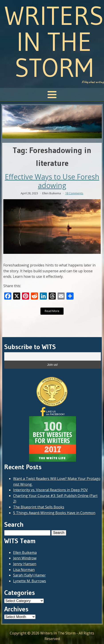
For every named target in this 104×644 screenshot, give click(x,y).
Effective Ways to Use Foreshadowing (52, 181)
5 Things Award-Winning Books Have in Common (54, 513)
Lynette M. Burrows (30, 581)
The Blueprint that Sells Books (39, 507)
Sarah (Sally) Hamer (29, 575)
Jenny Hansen (25, 564)
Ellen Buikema (25, 553)
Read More (52, 311)
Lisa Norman (24, 570)
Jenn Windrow (25, 558)
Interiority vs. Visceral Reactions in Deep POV (50, 490)
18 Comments (74, 193)
